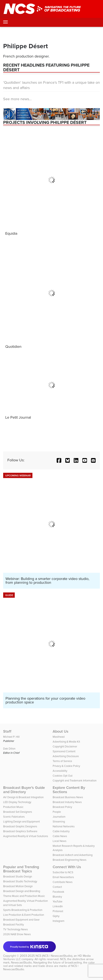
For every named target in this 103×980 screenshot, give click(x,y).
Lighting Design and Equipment (21, 822)
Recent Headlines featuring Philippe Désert (46, 67)
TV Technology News (15, 929)
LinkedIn (58, 906)
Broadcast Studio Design (18, 877)
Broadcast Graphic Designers (20, 826)
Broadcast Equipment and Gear (21, 920)
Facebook (58, 892)
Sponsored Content (64, 751)
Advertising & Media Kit (66, 742)
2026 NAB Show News (17, 934)
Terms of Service (62, 761)
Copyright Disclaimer (65, 746)
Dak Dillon (9, 749)
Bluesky (57, 897)
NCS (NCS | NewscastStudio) (54, 956)
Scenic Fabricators (14, 817)
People (57, 812)
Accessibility (60, 771)
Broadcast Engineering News (70, 860)
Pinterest (58, 911)
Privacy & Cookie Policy (66, 766)
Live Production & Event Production (24, 915)
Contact (57, 887)
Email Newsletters (63, 877)
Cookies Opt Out (63, 776)
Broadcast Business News (68, 797)
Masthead (59, 737)
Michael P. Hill (11, 737)
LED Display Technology (17, 802)
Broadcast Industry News (67, 802)
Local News (60, 841)
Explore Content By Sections (69, 790)
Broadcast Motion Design (18, 886)
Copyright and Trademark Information (75, 781)
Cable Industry (61, 831)
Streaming (59, 822)
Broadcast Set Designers (18, 812)
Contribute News (63, 882)
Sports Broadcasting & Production (23, 910)
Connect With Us (67, 867)
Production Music (13, 807)
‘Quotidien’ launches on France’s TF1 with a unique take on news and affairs (51, 85)
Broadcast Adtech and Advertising (73, 855)
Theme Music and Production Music (24, 896)
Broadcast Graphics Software (20, 831)
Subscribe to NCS (63, 872)
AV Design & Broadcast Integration (23, 797)
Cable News (60, 836)
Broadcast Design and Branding (22, 891)
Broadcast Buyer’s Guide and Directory (24, 790)
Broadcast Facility (13, 924)
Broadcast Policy (62, 807)
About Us (61, 731)
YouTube (58, 901)
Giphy (56, 916)
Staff (7, 731)
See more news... (17, 99)
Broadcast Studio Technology (20, 881)
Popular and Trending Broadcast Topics (21, 869)
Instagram (59, 921)
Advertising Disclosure (66, 756)
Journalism (59, 817)
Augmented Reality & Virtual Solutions (26, 836)
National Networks (64, 826)
